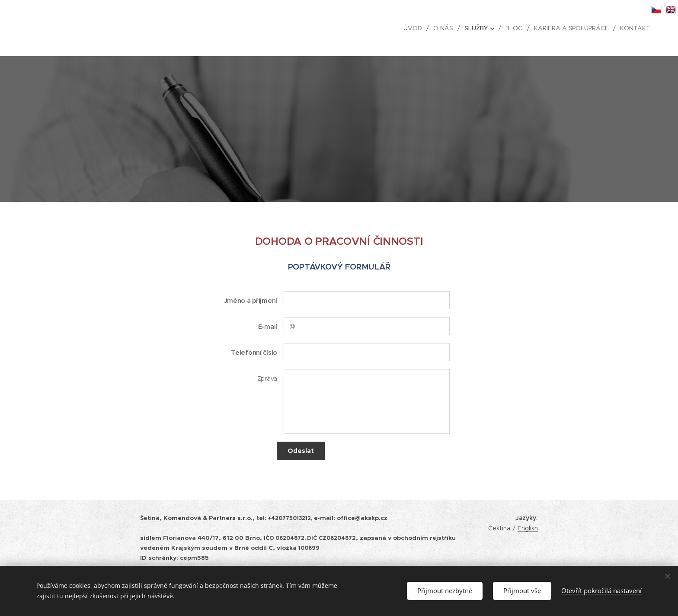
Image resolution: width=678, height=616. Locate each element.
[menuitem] (415, 28)
